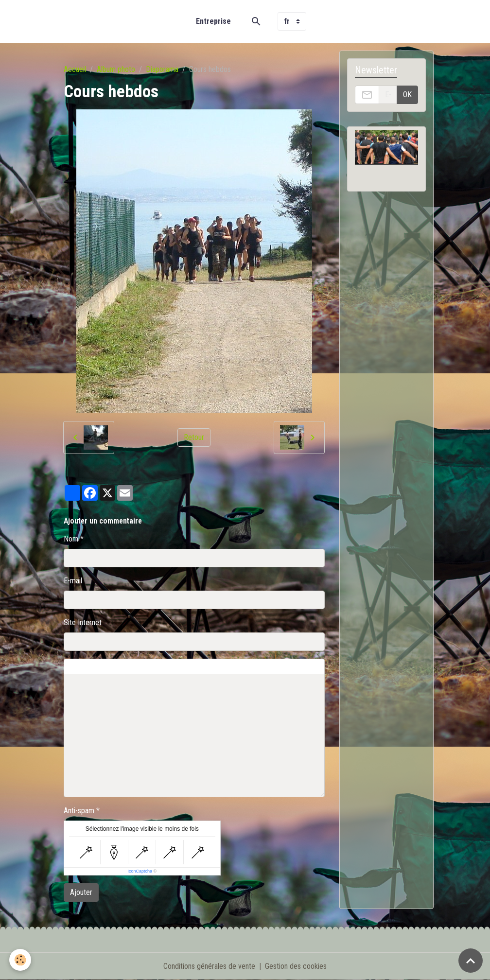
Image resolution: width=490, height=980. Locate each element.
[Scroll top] (471, 961)
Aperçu (297, 666)
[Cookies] (21, 960)
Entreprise (213, 21)
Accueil (75, 69)
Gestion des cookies (296, 966)
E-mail (73, 581)
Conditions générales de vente (209, 966)
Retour (194, 437)
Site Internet (83, 622)
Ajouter (81, 892)
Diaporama (162, 69)
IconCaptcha (140, 871)
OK (407, 95)
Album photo (116, 69)
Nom (71, 539)
